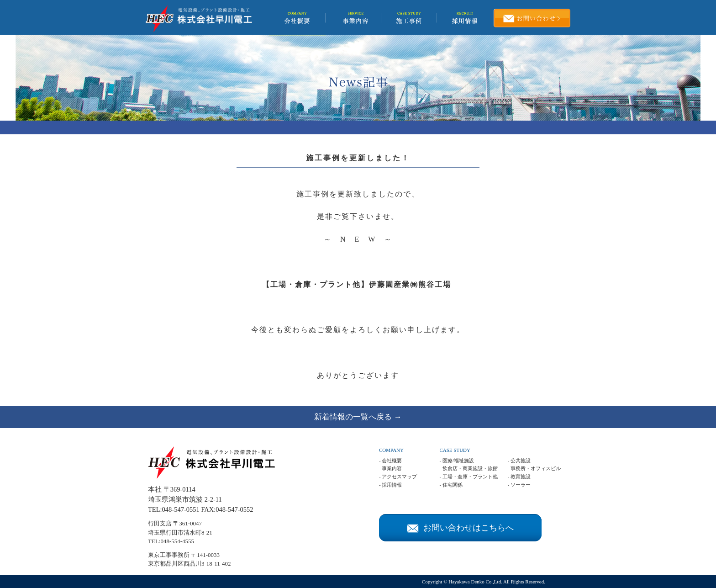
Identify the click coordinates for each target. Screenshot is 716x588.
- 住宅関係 (451, 485)
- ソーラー (519, 485)
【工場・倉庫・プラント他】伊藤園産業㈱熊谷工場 (357, 284)
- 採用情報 (390, 485)
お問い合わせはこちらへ (460, 528)
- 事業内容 (390, 468)
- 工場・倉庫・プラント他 (468, 477)
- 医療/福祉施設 (456, 461)
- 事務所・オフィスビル (534, 468)
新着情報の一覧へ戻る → (358, 417)
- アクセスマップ (398, 477)
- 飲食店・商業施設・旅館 (468, 468)
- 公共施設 (519, 461)
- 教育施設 (519, 477)
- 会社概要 (390, 461)
